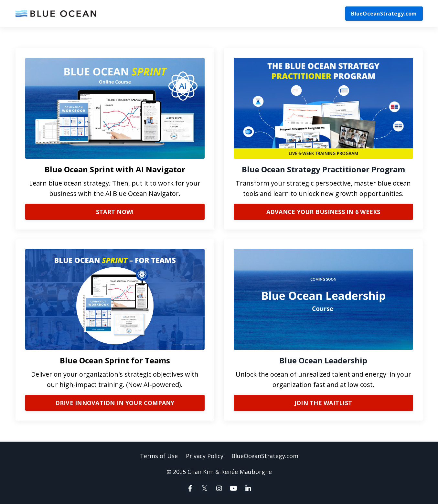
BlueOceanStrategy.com (384, 14)
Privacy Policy (205, 456)
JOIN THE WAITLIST (323, 403)
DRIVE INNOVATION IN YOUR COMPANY (115, 403)
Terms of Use (159, 456)
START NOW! (115, 212)
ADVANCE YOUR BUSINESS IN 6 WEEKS (323, 212)
